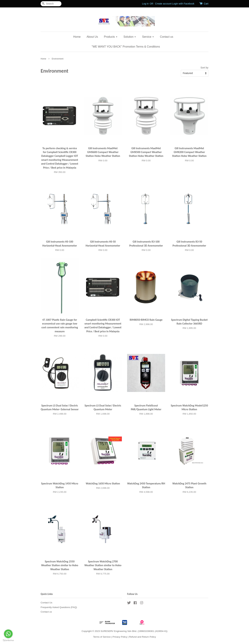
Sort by (204, 68)
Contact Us (46, 603)
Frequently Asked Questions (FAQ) (59, 607)
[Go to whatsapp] (8, 634)
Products (111, 37)
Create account (163, 4)
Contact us (167, 37)
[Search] (51, 4)
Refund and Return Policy (143, 637)
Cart (206, 4)
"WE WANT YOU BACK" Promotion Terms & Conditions (126, 47)
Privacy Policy (120, 637)
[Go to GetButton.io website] (8, 640)
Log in (145, 4)
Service (148, 37)
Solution (130, 37)
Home (77, 37)
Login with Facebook (183, 4)
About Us (92, 37)
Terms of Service (102, 637)
